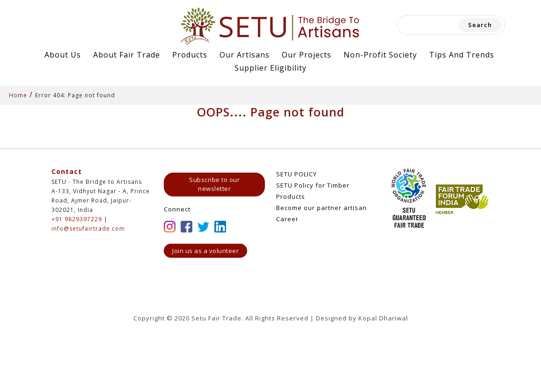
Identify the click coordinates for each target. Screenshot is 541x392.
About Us (63, 55)
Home (18, 95)
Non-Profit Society (380, 55)
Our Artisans (245, 55)
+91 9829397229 (77, 219)
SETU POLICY (296, 174)
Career (287, 219)
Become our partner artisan (322, 208)
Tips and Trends (462, 55)
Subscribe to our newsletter (214, 184)
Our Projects (307, 55)
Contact (67, 171)
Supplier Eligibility (270, 68)
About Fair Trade (127, 55)
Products (190, 55)
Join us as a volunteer (205, 251)
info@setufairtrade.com (88, 229)
